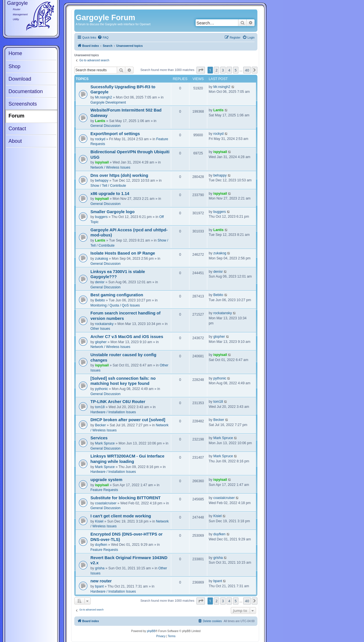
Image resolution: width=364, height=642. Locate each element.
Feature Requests (104, 490)
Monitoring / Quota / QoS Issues (115, 305)
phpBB (151, 631)
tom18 (100, 407)
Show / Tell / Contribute (108, 186)
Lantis (100, 121)
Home (15, 53)
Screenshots (23, 104)
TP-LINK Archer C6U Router (118, 402)
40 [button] (247, 70)
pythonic (101, 389)
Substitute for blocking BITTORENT (126, 498)
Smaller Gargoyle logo (113, 212)
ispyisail (102, 162)
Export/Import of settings (115, 134)
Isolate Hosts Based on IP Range (123, 253)
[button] (201, 70)
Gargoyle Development (108, 102)
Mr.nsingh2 (103, 97)
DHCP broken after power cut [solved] (128, 420)
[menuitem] (103, 38)
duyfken (101, 545)
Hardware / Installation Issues (113, 412)
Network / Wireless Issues (110, 167)
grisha (100, 568)
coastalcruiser (106, 503)
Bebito (100, 300)
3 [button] (223, 70)
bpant (99, 586)
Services (99, 438)
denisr (100, 282)
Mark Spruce (105, 443)
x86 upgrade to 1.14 (110, 194)
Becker (100, 425)
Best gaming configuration (117, 295)
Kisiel (99, 521)
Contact (17, 129)
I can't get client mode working (121, 516)
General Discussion (105, 126)
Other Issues (100, 329)
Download (20, 79)
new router (101, 581)
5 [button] (236, 70)
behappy (102, 181)
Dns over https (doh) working (119, 175)
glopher (101, 342)
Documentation (26, 91)
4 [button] (229, 70)
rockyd (100, 139)
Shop (14, 66)
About (15, 141)
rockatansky (104, 324)
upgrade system (106, 480)
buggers (101, 217)
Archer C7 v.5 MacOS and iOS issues (127, 337)
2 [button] (216, 70)
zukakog (101, 259)
